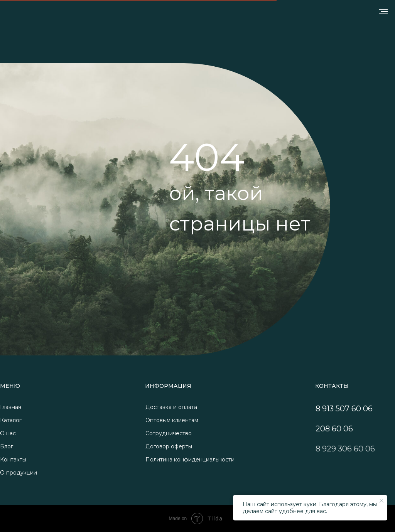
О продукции (19, 473)
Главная (11, 407)
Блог (7, 446)
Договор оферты (169, 446)
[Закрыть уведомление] (381, 501)
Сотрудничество (169, 433)
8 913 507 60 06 (344, 409)
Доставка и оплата (171, 407)
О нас (8, 433)
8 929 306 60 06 (345, 449)
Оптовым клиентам (172, 420)
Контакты (13, 460)
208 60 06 (334, 429)
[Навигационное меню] (383, 12)
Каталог (11, 420)
